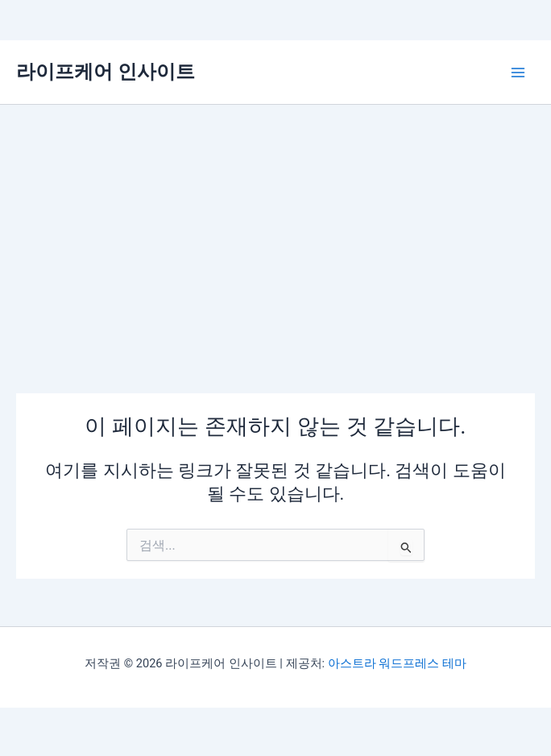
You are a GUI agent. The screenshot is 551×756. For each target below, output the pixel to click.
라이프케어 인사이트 (106, 72)
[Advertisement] (275, 226)
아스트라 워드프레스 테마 (397, 663)
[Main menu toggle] (518, 73)
